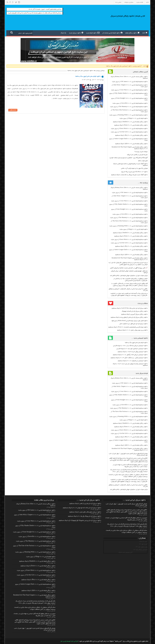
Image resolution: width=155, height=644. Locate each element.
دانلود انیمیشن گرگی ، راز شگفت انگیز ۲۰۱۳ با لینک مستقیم (129, 358)
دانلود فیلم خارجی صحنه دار (112, 33)
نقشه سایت (140, 2)
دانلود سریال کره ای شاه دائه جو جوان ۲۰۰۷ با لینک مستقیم (82, 508)
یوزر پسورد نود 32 (142, 547)
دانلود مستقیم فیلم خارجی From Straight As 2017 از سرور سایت (34, 532)
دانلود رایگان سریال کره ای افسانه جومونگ (135, 311)
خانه (147, 2)
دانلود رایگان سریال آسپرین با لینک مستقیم (134, 314)
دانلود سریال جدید (76, 33)
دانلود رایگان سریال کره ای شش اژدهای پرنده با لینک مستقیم (129, 317)
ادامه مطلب (13, 110)
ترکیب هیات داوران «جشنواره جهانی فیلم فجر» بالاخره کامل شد (129, 276)
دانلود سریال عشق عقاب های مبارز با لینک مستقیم (85, 512)
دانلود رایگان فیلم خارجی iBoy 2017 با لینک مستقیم (131, 135)
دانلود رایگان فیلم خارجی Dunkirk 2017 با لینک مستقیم (130, 122)
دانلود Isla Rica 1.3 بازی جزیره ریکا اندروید (134, 172)
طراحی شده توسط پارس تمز (69, 641)
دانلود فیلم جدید (93, 33)
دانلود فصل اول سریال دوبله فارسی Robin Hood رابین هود (130, 321)
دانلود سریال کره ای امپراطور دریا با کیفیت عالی (134, 324)
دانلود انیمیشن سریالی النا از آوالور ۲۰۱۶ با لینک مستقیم (130, 355)
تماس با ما (118, 2)
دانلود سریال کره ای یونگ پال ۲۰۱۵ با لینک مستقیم (85, 516)
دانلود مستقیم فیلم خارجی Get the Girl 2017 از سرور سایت (129, 132)
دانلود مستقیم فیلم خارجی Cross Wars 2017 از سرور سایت (129, 90)
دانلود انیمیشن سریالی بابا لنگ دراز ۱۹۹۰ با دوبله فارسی (130, 346)
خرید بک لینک (143, 541)
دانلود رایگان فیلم (132, 33)
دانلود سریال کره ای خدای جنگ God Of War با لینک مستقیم (130, 308)
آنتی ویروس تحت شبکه (125, 552)
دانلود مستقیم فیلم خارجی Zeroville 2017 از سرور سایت (130, 103)
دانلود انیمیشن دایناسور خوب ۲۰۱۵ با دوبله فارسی (132, 349)
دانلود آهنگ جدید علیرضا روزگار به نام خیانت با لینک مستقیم (129, 175)
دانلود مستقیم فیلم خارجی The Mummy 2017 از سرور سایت (129, 107)
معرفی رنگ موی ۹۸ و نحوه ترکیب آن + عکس (134, 168)
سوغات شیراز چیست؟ (141, 152)
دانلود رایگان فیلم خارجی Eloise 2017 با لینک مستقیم (131, 125)
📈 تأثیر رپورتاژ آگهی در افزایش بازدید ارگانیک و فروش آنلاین (129, 268)
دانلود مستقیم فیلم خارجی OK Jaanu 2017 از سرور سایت (130, 82)
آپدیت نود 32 (143, 544)
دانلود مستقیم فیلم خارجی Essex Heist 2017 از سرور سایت (129, 129)
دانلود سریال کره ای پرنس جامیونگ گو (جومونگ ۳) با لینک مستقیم (80, 521)
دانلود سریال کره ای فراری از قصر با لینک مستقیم (85, 504)
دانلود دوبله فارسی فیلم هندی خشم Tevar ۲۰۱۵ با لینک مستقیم (128, 327)
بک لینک (63, 33)
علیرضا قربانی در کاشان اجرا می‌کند (137, 155)
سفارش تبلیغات (129, 2)
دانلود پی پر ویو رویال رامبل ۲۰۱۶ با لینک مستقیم (132, 330)
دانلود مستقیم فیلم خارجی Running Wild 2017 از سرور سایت (128, 115)
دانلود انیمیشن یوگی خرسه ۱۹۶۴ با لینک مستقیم (133, 352)
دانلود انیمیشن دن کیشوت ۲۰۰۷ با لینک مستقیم (133, 361)
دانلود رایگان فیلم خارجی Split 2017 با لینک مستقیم (132, 144)
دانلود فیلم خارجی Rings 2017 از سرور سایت (134, 118)
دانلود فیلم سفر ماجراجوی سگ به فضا (88, 76)
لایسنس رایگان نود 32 (140, 550)
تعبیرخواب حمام (143, 161)
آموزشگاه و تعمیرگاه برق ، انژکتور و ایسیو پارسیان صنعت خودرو (129, 158)
